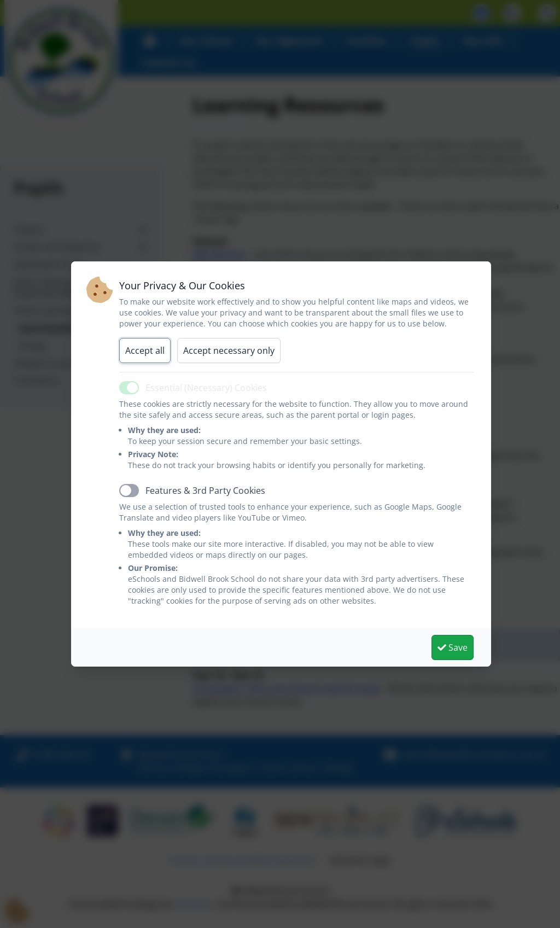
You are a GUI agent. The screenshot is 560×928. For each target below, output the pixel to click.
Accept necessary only (229, 351)
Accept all (145, 351)
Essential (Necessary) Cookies (206, 388)
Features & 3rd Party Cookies (205, 491)
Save (453, 647)
